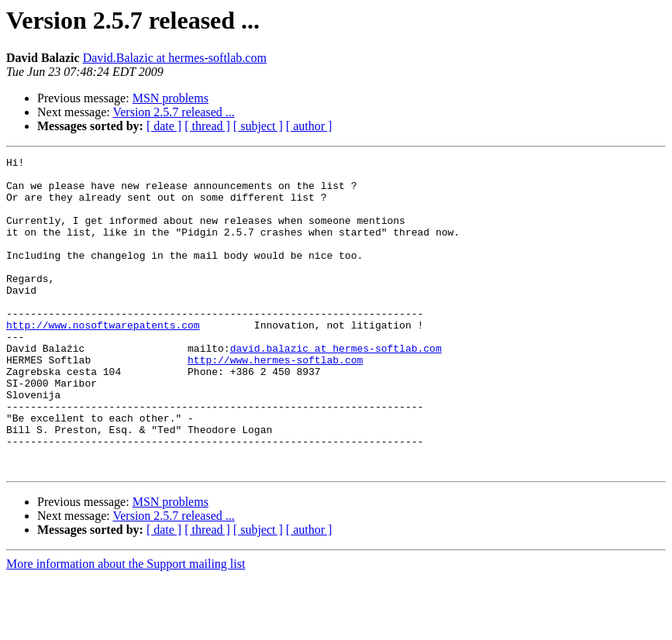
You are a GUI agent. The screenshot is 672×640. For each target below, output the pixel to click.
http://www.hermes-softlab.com (275, 401)
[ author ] (309, 126)
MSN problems (171, 98)
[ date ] (164, 126)
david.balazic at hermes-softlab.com (336, 387)
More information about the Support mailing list (126, 626)
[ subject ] (258, 126)
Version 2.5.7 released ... (173, 112)
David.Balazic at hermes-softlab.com (175, 58)
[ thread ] (207, 126)
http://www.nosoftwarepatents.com (103, 360)
